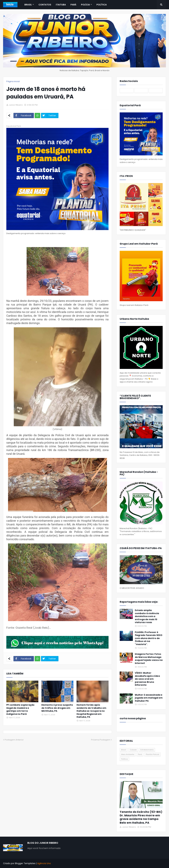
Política (124, 759)
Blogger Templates (25, 863)
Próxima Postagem (101, 740)
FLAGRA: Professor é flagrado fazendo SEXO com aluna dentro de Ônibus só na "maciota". (149, 638)
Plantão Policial (152, 754)
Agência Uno (44, 863)
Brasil (124, 750)
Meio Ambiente (128, 754)
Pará (140, 754)
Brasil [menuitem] (28, 5)
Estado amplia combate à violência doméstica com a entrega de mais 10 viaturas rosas (147, 616)
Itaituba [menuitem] (61, 5)
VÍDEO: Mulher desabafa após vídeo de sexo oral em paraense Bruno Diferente (147, 679)
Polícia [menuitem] (85, 5)
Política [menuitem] (102, 5)
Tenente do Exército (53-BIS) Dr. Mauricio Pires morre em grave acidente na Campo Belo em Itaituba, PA (141, 817)
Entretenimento (147, 750)
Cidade (133, 750)
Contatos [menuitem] (45, 5)
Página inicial (13, 81)
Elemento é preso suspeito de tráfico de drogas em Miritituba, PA (57, 708)
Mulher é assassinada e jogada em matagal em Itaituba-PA (149, 698)
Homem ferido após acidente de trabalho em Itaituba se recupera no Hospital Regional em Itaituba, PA (91, 711)
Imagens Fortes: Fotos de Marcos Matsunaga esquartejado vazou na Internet (149, 659)
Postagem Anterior (14, 740)
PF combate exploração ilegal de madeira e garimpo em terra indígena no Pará (20, 710)
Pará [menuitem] (73, 5)
